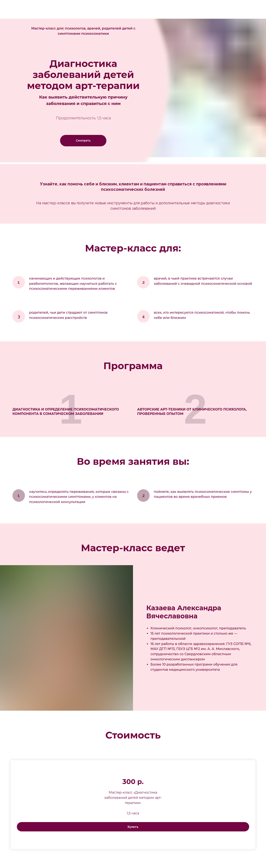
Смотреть (83, 141)
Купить (133, 827)
